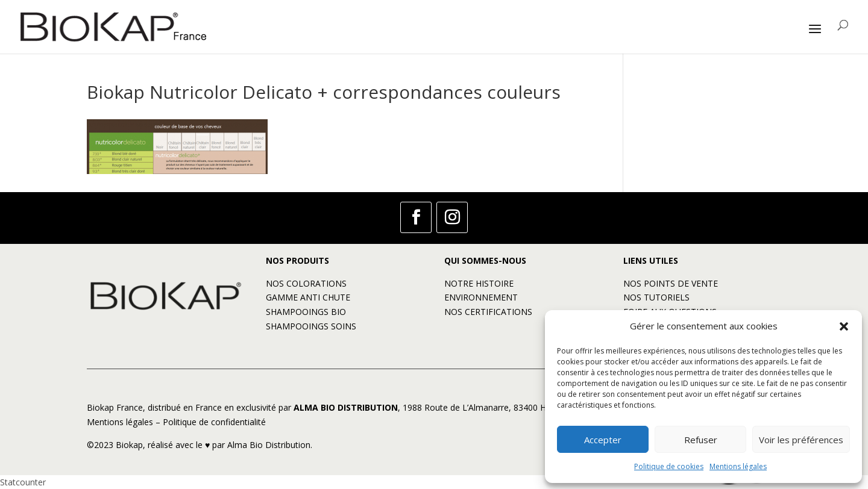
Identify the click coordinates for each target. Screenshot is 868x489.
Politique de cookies (669, 466)
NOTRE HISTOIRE (479, 283)
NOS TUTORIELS (656, 297)
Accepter (603, 440)
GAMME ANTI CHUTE (308, 297)
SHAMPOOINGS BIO (306, 312)
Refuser (701, 440)
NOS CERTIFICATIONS (488, 312)
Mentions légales (738, 466)
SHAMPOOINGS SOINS (311, 326)
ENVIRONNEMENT (481, 297)
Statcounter (23, 482)
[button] (844, 326)
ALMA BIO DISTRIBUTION (346, 407)
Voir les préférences (801, 440)
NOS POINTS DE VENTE (671, 283)
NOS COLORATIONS (306, 283)
